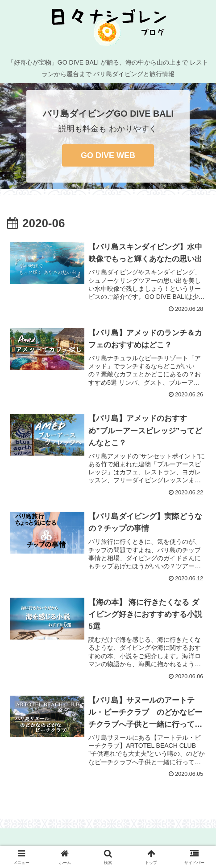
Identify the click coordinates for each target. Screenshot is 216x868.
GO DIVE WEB (108, 155)
